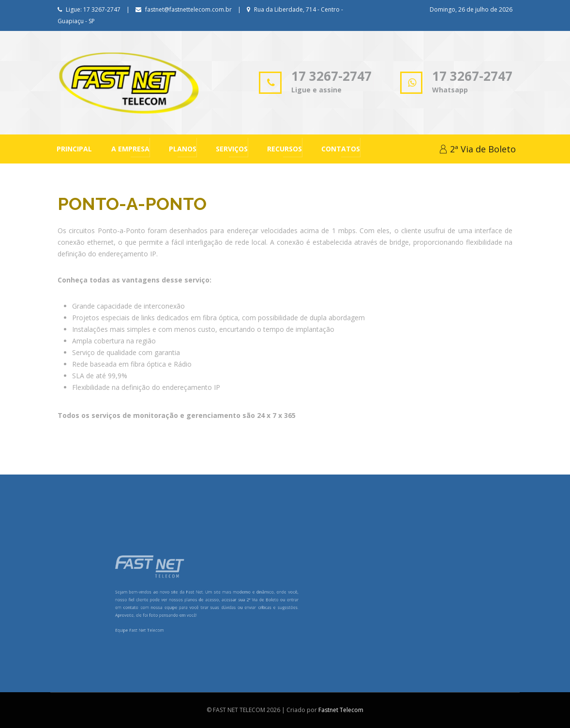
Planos (183, 149)
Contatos (341, 149)
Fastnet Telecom (341, 710)
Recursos (285, 149)
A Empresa (130, 149)
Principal (74, 149)
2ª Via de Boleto (477, 149)
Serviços (232, 149)
